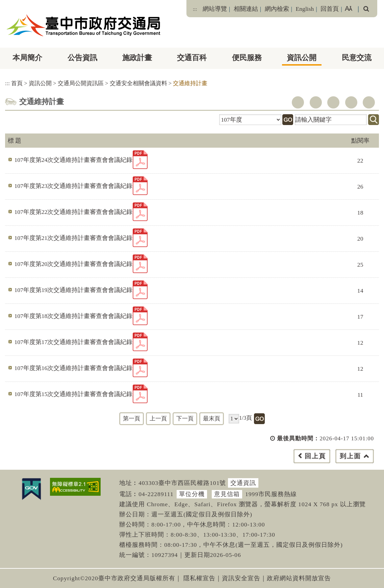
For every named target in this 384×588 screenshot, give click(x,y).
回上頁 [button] (315, 456)
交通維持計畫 (190, 83)
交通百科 (192, 58)
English (305, 9)
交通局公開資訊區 (81, 83)
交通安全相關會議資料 (138, 83)
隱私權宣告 (199, 578)
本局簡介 (27, 58)
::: (195, 9)
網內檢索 (277, 9)
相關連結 (246, 9)
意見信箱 (227, 494)
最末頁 (212, 419)
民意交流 (357, 58)
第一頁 (132, 419)
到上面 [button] (350, 456)
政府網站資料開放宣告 (299, 578)
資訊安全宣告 (241, 578)
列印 (369, 102)
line (351, 102)
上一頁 (158, 419)
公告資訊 (82, 58)
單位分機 (192, 494)
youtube (333, 102)
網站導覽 (215, 9)
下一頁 (185, 419)
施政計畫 (137, 58)
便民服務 (247, 58)
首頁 (17, 83)
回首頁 (330, 9)
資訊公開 (302, 58)
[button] (207, 463)
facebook (298, 102)
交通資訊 (243, 483)
